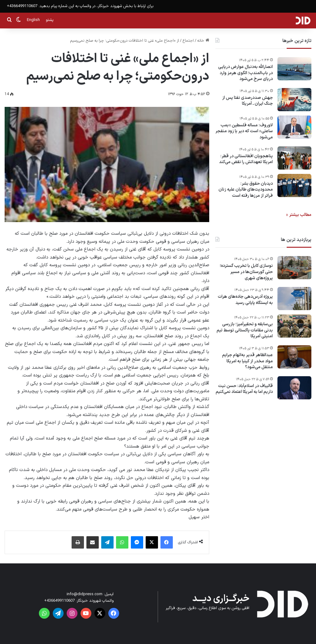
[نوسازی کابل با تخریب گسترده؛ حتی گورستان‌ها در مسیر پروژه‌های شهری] (294, 268)
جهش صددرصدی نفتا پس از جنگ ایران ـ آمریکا (247, 101)
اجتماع (188, 41)
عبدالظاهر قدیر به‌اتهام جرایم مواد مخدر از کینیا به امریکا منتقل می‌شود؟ (247, 361)
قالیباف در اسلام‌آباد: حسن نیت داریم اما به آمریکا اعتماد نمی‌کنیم (244, 389)
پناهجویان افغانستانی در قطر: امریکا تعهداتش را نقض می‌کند (246, 159)
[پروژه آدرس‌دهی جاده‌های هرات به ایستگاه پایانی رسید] (294, 299)
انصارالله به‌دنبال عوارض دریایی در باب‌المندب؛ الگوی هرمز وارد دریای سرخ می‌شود (245, 73)
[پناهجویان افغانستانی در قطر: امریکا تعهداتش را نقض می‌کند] (294, 158)
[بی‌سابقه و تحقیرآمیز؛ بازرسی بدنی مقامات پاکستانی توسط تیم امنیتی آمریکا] (294, 326)
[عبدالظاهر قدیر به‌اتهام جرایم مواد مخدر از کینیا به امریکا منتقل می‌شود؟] (294, 357)
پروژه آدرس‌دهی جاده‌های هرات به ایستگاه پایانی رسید (245, 300)
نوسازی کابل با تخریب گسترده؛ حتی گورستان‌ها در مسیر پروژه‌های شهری (246, 272)
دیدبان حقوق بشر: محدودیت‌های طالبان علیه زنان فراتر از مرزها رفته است (246, 190)
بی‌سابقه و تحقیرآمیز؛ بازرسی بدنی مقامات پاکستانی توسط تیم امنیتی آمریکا (245, 330)
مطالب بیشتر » (299, 215)
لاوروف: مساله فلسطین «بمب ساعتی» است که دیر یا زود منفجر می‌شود (244, 131)
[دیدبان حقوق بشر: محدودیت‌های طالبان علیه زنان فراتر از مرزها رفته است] (294, 185)
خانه (203, 41)
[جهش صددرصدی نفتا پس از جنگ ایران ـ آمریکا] (294, 100)
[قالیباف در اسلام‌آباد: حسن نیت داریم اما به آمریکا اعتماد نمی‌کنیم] (294, 388)
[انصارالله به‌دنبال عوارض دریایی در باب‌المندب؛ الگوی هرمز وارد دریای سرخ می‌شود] (294, 69)
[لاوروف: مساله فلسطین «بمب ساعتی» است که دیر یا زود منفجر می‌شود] (294, 127)
